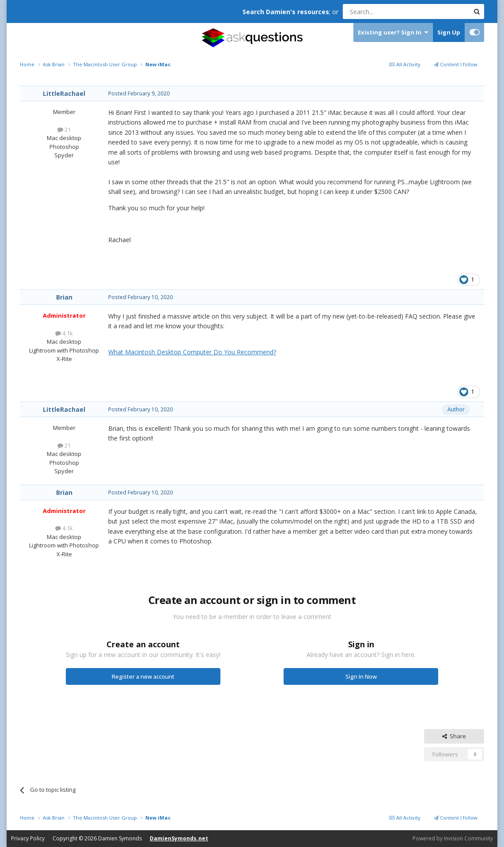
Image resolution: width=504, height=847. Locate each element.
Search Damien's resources (286, 12)
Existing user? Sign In (393, 32)
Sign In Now (361, 676)
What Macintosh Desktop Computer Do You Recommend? (192, 352)
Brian (64, 297)
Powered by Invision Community (453, 838)
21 (64, 129)
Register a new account (143, 676)
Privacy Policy (28, 838)
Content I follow (456, 64)
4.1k (64, 333)
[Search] (385, 11)
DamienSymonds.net (179, 838)
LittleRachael (64, 93)
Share (454, 736)
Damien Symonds (120, 838)
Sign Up (449, 32)
